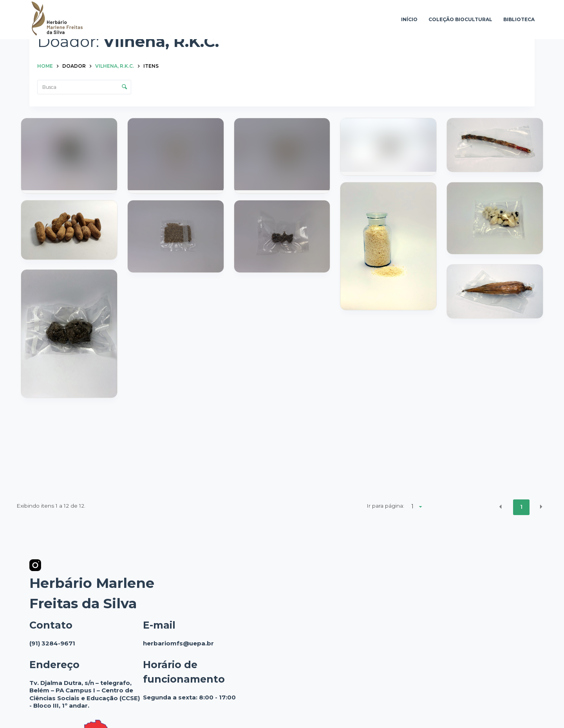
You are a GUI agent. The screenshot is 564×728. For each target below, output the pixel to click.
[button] (501, 506)
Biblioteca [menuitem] (519, 19)
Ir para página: (385, 506)
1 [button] (521, 507)
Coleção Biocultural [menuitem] (460, 19)
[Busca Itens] (84, 87)
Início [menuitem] (409, 19)
